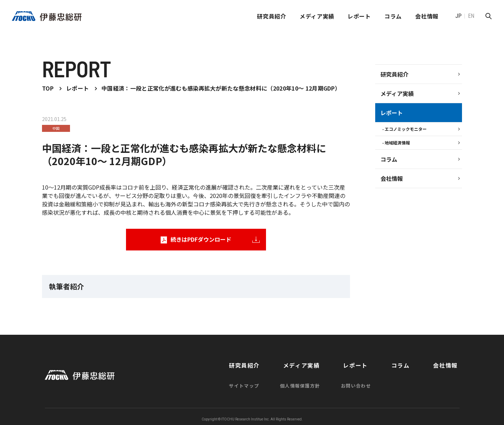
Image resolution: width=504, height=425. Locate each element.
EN (471, 16)
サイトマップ (260, 381)
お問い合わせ (371, 381)
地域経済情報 (397, 143)
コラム (393, 16)
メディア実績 (317, 16)
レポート (359, 16)
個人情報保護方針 (315, 381)
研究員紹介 (271, 16)
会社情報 (392, 178)
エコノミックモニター (406, 129)
